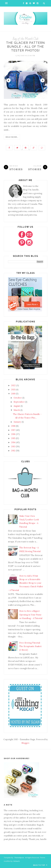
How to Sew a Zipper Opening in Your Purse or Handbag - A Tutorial (31, 615)
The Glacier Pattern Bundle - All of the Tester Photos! (26, 47)
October (18, 398)
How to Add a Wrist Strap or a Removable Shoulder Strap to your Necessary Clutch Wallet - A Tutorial (26, 583)
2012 (13, 451)
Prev (9, 80)
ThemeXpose (19, 858)
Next (43, 80)
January (17, 422)
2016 (13, 434)
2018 (13, 426)
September (19, 402)
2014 (13, 442)
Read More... (12, 137)
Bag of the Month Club (26, 39)
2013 (13, 446)
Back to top (40, 865)
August (17, 406)
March (17, 410)
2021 (13, 390)
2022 (13, 385)
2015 (13, 438)
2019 (13, 394)
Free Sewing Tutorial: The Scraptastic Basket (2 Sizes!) (30, 646)
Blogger (25, 743)
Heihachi (17, 861)
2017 (13, 430)
